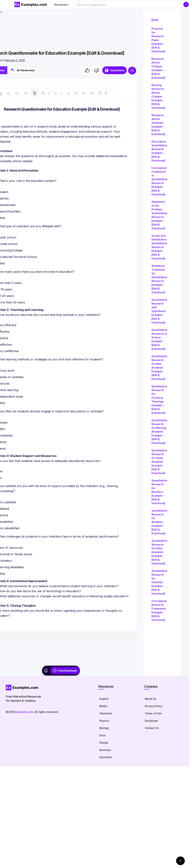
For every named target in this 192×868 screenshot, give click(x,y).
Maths (103, 706)
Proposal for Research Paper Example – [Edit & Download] (158, 40)
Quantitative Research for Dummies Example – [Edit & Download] (159, 582)
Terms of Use (153, 713)
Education (106, 757)
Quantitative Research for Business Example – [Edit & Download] (159, 492)
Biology (104, 728)
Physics (104, 721)
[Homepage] (48, 688)
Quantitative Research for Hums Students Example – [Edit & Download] (159, 462)
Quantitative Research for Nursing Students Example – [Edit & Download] (159, 432)
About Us (151, 699)
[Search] (186, 5)
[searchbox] (128, 5)
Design (104, 743)
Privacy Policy (154, 706)
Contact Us (152, 728)
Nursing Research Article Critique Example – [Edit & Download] (158, 96)
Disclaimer (151, 721)
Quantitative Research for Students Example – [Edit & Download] (159, 522)
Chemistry (106, 713)
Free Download (67, 671)
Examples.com (24, 712)
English (104, 699)
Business (105, 750)
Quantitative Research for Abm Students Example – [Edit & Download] (159, 368)
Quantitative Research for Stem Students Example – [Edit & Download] (159, 552)
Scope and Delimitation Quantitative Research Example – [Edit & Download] (159, 247)
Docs (155, 20)
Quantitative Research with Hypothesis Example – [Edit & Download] (159, 311)
